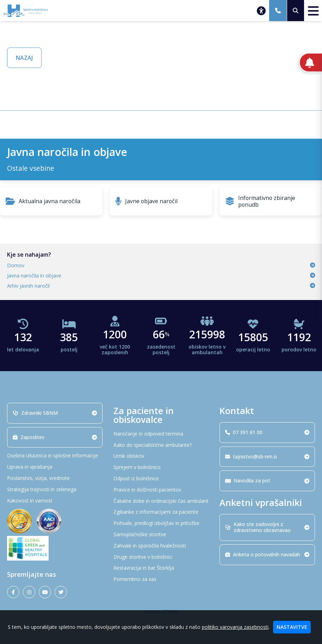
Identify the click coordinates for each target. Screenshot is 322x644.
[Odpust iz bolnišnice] (161, 479)
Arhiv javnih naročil (161, 286)
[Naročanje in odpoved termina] (161, 434)
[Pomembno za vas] (161, 579)
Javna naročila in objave (161, 276)
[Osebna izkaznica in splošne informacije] (55, 456)
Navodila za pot (267, 480)
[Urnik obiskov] (161, 456)
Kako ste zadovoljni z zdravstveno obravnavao (267, 527)
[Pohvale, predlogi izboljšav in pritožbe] (161, 523)
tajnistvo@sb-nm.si (267, 457)
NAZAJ (24, 58)
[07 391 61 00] (278, 11)
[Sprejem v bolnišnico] (161, 467)
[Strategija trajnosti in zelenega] (55, 490)
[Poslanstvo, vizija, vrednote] (55, 478)
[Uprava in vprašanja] (55, 467)
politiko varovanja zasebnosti (235, 627)
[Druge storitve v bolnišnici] (161, 557)
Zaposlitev (55, 437)
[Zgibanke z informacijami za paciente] (161, 512)
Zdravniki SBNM (55, 413)
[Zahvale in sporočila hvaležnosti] (161, 546)
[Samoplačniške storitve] (161, 535)
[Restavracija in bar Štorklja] (161, 568)
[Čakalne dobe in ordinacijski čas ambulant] (161, 501)
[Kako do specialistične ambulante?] (161, 445)
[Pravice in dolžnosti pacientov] (161, 490)
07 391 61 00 (267, 432)
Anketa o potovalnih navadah (267, 554)
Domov (161, 265)
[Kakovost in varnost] (55, 501)
